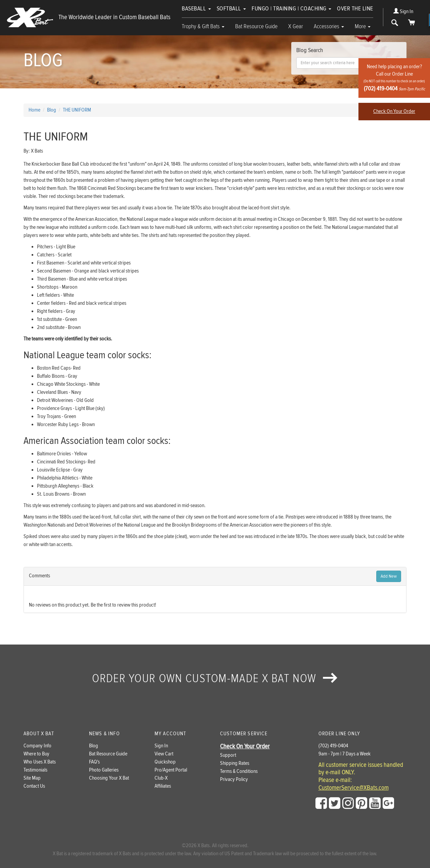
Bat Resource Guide (256, 26)
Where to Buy (36, 754)
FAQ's (94, 762)
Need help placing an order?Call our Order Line (394, 78)
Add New (389, 576)
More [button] (363, 26)
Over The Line (355, 9)
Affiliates (163, 786)
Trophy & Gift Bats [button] (203, 26)
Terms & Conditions (239, 771)
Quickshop (165, 762)
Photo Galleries (104, 770)
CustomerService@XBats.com (354, 788)
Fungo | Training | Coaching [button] (291, 9)
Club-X (161, 778)
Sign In (403, 12)
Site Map (32, 778)
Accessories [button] (329, 26)
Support (228, 755)
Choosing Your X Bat (109, 778)
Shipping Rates (235, 763)
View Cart (164, 754)
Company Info (37, 746)
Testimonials (35, 770)
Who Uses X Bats (40, 762)
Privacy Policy (234, 779)
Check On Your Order (394, 111)
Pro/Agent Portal (171, 770)
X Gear (296, 26)
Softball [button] (231, 9)
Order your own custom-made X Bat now (215, 678)
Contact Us (34, 786)
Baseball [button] (196, 9)
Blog (94, 746)
